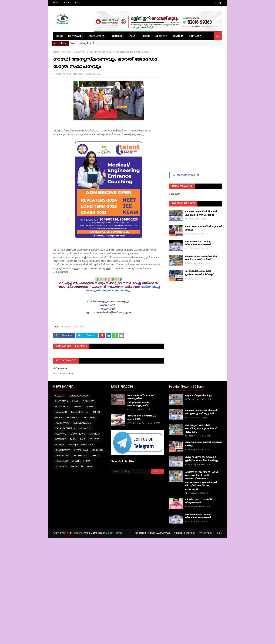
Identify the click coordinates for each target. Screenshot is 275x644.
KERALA (59, 418)
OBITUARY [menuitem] (195, 36)
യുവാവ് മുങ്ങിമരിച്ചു (198, 395)
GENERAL (78, 407)
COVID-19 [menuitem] (178, 36)
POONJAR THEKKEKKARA (73, 52)
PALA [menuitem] (133, 36)
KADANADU (61, 412)
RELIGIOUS (98, 450)
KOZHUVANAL (62, 423)
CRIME (75, 401)
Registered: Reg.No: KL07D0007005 (153, 533)
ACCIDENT (60, 396)
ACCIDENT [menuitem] (161, 36)
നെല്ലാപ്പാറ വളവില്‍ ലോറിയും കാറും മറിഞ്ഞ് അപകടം (201, 429)
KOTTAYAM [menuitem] (75, 36)
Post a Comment (63, 374)
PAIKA (73, 440)
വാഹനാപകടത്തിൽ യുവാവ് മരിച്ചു (203, 228)
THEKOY (95, 456)
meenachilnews (63, 74)
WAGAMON (77, 467)
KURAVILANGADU (82, 423)
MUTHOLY (95, 434)
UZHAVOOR (61, 467)
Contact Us (78, 3)
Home (56, 3)
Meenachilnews (186, 175)
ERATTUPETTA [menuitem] (96, 36)
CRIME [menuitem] (147, 36)
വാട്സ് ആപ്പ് (150, 287)
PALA (83, 440)
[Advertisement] (195, 103)
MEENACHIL (85, 429)
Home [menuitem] (59, 36)
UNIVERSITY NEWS (81, 461)
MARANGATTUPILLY (65, 429)
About (66, 3)
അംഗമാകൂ (121, 291)
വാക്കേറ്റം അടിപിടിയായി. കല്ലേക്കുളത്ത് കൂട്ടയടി (201, 213)
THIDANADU (61, 461)
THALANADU (61, 456)
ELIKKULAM (88, 401)
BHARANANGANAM (80, 396)
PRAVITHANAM (63, 450)
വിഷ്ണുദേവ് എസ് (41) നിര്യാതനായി (200, 501)
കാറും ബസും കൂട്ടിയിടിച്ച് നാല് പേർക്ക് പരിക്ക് (201, 258)
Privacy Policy (205, 533)
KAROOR (97, 412)
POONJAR (60, 445)
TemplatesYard (81, 533)
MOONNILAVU (78, 434)
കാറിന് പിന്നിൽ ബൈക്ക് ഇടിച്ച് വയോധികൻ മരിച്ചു (202, 459)
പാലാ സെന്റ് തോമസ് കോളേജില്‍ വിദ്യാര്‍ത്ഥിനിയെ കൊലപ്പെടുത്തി (141, 401)
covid (90, 467)
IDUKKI (90, 407)
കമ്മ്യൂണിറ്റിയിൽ (99, 291)
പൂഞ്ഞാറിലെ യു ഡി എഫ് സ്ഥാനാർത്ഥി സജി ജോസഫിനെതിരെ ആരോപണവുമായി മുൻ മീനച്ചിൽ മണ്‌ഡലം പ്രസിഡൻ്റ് (202, 481)
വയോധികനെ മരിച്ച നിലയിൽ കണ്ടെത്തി (198, 243)
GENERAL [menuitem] (117, 36)
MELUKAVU (61, 434)
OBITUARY (60, 440)
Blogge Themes (114, 533)
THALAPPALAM (80, 456)
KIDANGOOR (73, 418)
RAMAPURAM (81, 450)
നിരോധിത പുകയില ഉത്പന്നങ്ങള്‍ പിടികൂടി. (200, 273)
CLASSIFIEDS (61, 401)
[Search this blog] (131, 471)
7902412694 (108, 309)
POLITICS (94, 440)
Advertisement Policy (185, 533)
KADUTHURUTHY (80, 412)
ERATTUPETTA (62, 407)
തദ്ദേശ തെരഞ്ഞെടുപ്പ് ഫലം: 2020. (142, 418)
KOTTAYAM (90, 418)
